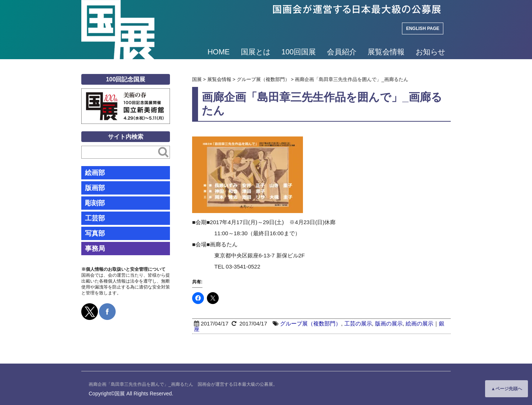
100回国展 (299, 52)
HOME (219, 52)
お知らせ (430, 52)
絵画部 (95, 173)
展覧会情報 (386, 52)
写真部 (95, 233)
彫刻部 (95, 203)
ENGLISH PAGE (423, 28)
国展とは (256, 52)
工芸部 (95, 218)
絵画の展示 (420, 323)
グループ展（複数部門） (311, 323)
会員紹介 (342, 52)
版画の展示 (389, 323)
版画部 (95, 188)
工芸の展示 (358, 323)
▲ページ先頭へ (507, 389)
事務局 (95, 249)
